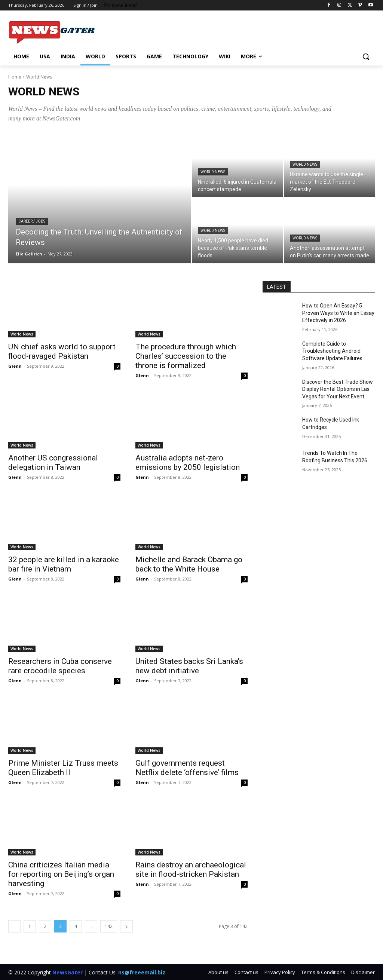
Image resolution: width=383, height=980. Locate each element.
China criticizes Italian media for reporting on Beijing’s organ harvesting (61, 874)
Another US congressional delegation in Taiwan (53, 463)
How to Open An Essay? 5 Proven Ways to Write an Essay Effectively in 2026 (338, 313)
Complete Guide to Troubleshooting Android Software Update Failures (332, 351)
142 (109, 926)
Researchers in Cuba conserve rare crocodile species (60, 666)
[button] (366, 56)
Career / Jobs (32, 221)
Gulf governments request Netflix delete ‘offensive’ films (187, 768)
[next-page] (126, 926)
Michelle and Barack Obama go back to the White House (189, 564)
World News (213, 172)
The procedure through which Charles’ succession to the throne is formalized (186, 356)
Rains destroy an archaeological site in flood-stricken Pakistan (191, 869)
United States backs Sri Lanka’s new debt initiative (189, 666)
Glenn (15, 366)
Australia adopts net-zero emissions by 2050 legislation (188, 463)
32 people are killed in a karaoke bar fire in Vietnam (64, 564)
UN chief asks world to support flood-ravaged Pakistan (62, 351)
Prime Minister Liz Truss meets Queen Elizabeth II (63, 768)
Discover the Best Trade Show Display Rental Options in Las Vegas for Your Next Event (338, 389)
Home (15, 77)
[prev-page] (14, 926)
